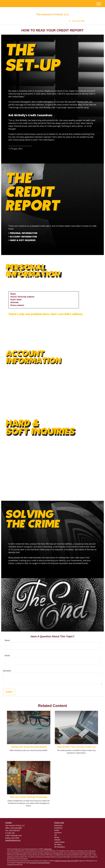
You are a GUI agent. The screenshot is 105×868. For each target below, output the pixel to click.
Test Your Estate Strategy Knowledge (29, 797)
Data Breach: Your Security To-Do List (76, 747)
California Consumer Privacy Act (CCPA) (66, 861)
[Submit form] (9, 692)
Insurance (58, 833)
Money (57, 837)
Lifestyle (57, 840)
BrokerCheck (48, 849)
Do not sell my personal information (40, 863)
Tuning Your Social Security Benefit (29, 747)
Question (7, 671)
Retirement (58, 826)
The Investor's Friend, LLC (52, 14)
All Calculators (60, 847)
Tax (56, 835)
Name (7, 640)
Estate (57, 830)
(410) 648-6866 (77, 21)
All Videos (58, 845)
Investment (58, 828)
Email (7, 656)
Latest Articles (59, 842)
